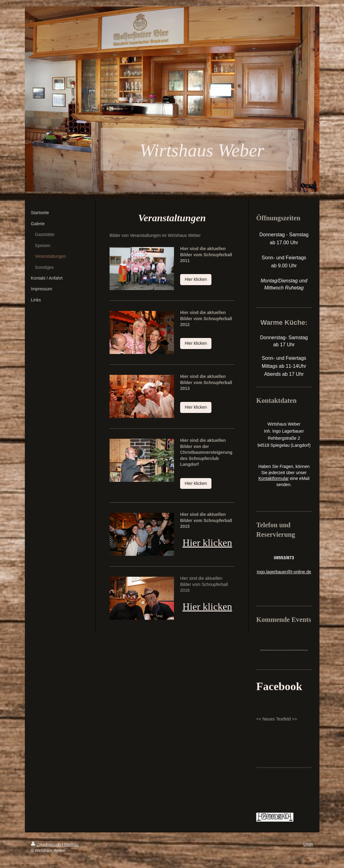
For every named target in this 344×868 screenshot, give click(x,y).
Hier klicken (196, 279)
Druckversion (46, 844)
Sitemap (72, 844)
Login (308, 844)
